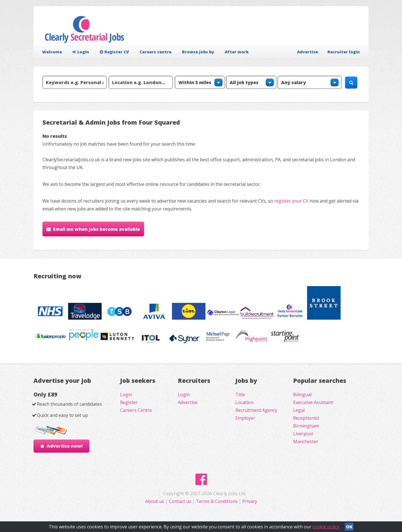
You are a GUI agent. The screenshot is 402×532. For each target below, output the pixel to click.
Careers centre (155, 52)
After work (237, 52)
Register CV (114, 52)
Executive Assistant (313, 402)
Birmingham (306, 426)
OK (349, 527)
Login (81, 52)
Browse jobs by (198, 52)
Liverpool (303, 434)
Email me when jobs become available (96, 229)
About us (155, 501)
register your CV (291, 201)
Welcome (52, 52)
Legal (299, 410)
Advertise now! (65, 446)
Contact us (181, 501)
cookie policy (326, 527)
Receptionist (306, 418)
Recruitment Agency (256, 410)
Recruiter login (344, 52)
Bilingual (302, 395)
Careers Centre (136, 410)
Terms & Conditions (217, 501)
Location (244, 402)
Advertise (308, 52)
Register (129, 402)
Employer (245, 418)
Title (240, 395)
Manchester (306, 441)
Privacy (250, 501)
